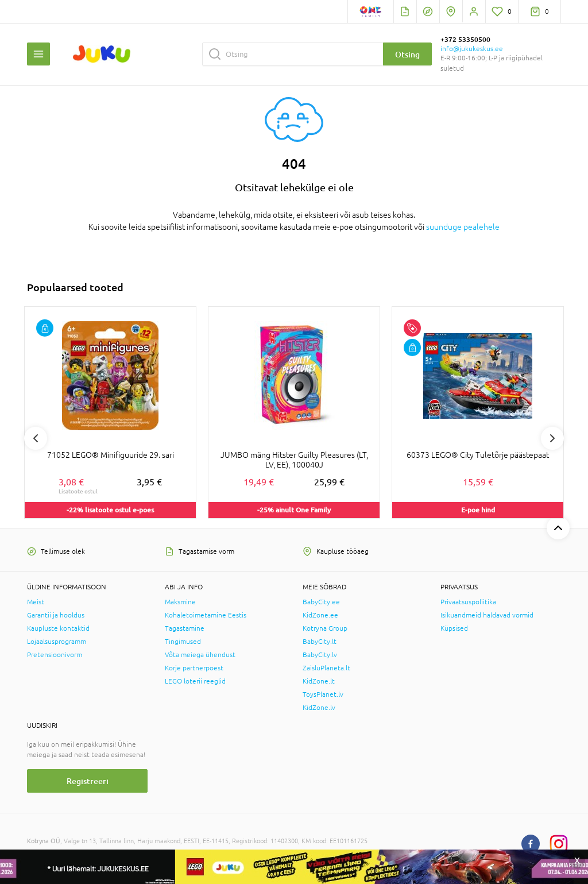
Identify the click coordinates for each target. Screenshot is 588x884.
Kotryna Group (325, 628)
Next (552, 438)
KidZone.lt (319, 681)
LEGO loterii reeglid (195, 681)
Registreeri (88, 781)
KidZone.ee (320, 615)
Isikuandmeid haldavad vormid (487, 615)
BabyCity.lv (320, 655)
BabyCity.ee (321, 602)
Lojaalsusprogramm (57, 642)
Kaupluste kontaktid (58, 628)
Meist (36, 602)
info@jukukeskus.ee (472, 49)
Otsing (407, 54)
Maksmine (180, 602)
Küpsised (454, 628)
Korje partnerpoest (194, 668)
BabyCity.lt (320, 642)
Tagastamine (185, 628)
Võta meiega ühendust (200, 655)
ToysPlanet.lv (323, 694)
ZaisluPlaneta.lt (326, 668)
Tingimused (183, 642)
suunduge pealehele (463, 227)
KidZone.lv (319, 708)
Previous (36, 438)
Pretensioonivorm (55, 655)
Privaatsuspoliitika (468, 602)
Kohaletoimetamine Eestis (206, 615)
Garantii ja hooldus (56, 615)
